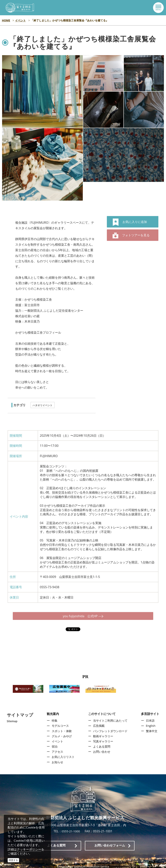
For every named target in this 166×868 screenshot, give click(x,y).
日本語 (151, 717)
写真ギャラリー (103, 738)
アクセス (56, 748)
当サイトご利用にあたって (110, 717)
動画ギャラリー (103, 733)
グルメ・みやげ (61, 733)
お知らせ (56, 759)
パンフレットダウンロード (110, 728)
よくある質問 (101, 743)
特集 (53, 717)
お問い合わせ (101, 748)
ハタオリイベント (43, 405)
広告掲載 (98, 722)
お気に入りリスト (62, 753)
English (151, 722)
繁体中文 (152, 728)
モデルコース (59, 722)
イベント (56, 738)
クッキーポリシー (29, 849)
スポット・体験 (61, 728)
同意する (13, 860)
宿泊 (53, 743)
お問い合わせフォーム (110, 842)
